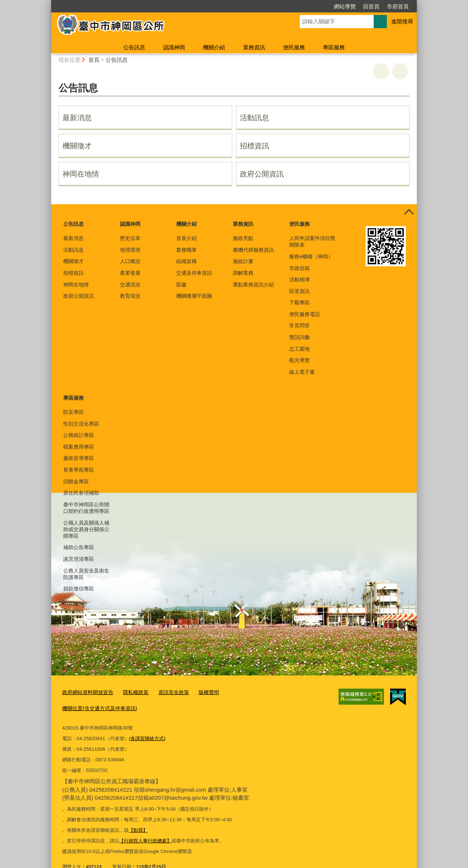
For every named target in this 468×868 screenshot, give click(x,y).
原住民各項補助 (81, 493)
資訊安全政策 (167, 692)
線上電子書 (302, 372)
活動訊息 (254, 118)
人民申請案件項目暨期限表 (312, 241)
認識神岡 (174, 47)
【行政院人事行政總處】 (145, 824)
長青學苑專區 (79, 470)
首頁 (94, 60)
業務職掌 (186, 250)
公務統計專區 (79, 435)
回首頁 (371, 6)
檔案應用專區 (79, 447)
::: (48, 3)
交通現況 (130, 285)
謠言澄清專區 (79, 559)
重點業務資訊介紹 (253, 285)
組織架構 (186, 261)
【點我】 (138, 813)
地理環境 (130, 250)
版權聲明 (200, 692)
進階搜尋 (402, 21)
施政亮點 (243, 238)
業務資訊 (254, 47)
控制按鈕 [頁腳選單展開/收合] (409, 212)
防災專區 (73, 412)
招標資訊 (254, 146)
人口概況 (130, 261)
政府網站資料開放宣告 (86, 692)
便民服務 (294, 47)
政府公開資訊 (262, 174)
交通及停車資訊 (194, 273)
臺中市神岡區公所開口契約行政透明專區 (86, 508)
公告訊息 (134, 47)
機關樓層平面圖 (194, 296)
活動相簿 (299, 279)
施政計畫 (243, 261)
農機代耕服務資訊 (253, 250)
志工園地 (299, 349)
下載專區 (299, 302)
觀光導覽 (299, 360)
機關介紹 (214, 47)
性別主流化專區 (81, 424)
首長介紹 (186, 238)
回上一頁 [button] (400, 71)
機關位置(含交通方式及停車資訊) (255, 692)
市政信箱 (299, 268)
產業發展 (130, 273)
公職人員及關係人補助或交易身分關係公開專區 (86, 529)
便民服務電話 (305, 314)
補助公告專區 (79, 547)
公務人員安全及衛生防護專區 (86, 574)
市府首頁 (398, 6)
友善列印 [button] (381, 71)
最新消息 (77, 118)
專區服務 (334, 47)
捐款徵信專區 (79, 589)
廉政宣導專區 (79, 458)
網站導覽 (345, 6)
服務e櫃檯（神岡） (311, 256)
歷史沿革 (130, 238)
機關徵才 (77, 146)
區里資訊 (299, 291)
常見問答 (299, 325)
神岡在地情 (81, 174)
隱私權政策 (131, 692)
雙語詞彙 (299, 337)
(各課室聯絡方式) (147, 722)
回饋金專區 (76, 481)
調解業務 (243, 273)
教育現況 (130, 296)
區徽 (181, 285)
